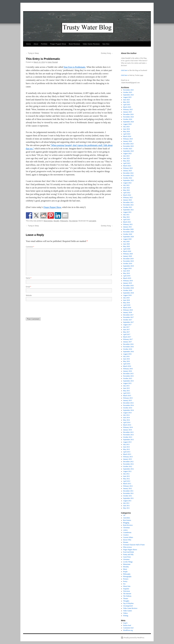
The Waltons (127, 596)
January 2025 (128, 112)
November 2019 (128, 261)
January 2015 (128, 400)
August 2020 (127, 239)
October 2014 (128, 408)
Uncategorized (128, 606)
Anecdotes (127, 518)
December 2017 (128, 315)
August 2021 (127, 212)
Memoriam (127, 564)
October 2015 (128, 378)
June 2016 (126, 359)
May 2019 (126, 273)
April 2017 (127, 334)
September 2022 (128, 180)
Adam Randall (53, 62)
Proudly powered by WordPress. (134, 638)
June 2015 (126, 388)
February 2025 (128, 109)
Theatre (126, 598)
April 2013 (127, 452)
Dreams (126, 542)
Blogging (126, 523)
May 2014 (126, 420)
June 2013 (126, 447)
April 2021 (127, 220)
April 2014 (127, 422)
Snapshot (126, 589)
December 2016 (128, 344)
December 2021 (128, 202)
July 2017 (126, 327)
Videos (125, 613)
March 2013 (127, 454)
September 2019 (128, 266)
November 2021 (128, 205)
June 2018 (126, 300)
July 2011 (126, 503)
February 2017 (128, 339)
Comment (30, 247)
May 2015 (126, 391)
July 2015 (126, 386)
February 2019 (128, 281)
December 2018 (128, 286)
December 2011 (128, 491)
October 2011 (128, 496)
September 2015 (128, 381)
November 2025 (128, 90)
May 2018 (126, 303)
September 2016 (128, 352)
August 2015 (127, 383)
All (124, 515)
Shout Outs (127, 586)
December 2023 (128, 144)
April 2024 (127, 134)
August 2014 (127, 413)
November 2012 (128, 464)
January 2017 (128, 342)
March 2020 (127, 251)
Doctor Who (127, 540)
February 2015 (128, 398)
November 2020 (128, 232)
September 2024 (128, 122)
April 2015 (127, 393)
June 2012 (126, 476)
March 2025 (127, 107)
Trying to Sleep (32, 53)
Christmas (126, 528)
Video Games (128, 611)
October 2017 (128, 320)
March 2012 (127, 484)
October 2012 (128, 466)
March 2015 (127, 396)
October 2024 (128, 119)
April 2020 (127, 249)
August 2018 (127, 295)
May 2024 (126, 131)
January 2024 (128, 141)
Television (127, 591)
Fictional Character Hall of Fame (134, 545)
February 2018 (128, 310)
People (125, 572)
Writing (126, 616)
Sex (124, 584)
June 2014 (126, 418)
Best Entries (48, 221)
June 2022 (126, 188)
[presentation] (46, 309)
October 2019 (128, 264)
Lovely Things (128, 562)
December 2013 (128, 432)
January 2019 (128, 283)
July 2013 (126, 444)
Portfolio (44, 44)
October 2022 (128, 178)
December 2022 (128, 173)
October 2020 (128, 234)
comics (125, 530)
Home (28, 44)
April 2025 (127, 105)
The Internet (73, 221)
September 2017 (128, 322)
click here (124, 70)
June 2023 (126, 158)
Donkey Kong (107, 53)
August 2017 (127, 325)
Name (29, 278)
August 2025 (127, 97)
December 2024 (128, 114)
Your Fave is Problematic (74, 67)
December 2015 (128, 374)
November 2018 (128, 288)
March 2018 (127, 308)
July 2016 (126, 356)
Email (28, 287)
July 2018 (126, 298)
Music (125, 569)
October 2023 (128, 149)
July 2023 (126, 156)
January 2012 (128, 488)
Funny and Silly (128, 554)
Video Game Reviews (91, 44)
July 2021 (126, 215)
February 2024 (128, 139)
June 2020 (126, 244)
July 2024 (126, 127)
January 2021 (128, 227)
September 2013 (128, 440)
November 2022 (128, 176)
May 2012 (126, 479)
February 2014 (128, 427)
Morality (56, 221)
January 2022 (128, 200)
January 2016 (128, 371)
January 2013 (128, 459)
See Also (106, 44)
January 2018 (128, 312)
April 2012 (127, 481)
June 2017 (126, 330)
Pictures (126, 579)
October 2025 (128, 92)
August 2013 (127, 442)
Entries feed (127, 625)
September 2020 (128, 237)
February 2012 (128, 486)
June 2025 (126, 100)
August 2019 (127, 268)
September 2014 (128, 410)
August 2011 (127, 501)
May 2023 (126, 161)
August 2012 (127, 471)
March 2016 (127, 366)
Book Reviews (74, 44)
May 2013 (126, 449)
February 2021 (128, 224)
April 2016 (127, 364)
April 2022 (127, 193)
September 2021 (128, 210)
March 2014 (127, 425)
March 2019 (127, 278)
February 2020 (128, 254)
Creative (126, 535)
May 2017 (126, 332)
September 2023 (128, 151)
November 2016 (128, 347)
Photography (127, 576)
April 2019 (127, 276)
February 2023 (128, 168)
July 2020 (126, 242)
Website (29, 295)
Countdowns (127, 532)
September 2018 (128, 293)
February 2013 (128, 457)
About (36, 44)
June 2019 (126, 271)
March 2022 (127, 195)
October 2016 (128, 349)
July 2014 (126, 415)
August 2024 (127, 124)
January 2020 (128, 256)
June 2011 (126, 506)
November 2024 (128, 117)
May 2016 (126, 361)
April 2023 (127, 163)
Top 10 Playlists (128, 603)
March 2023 (127, 166)
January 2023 (128, 171)
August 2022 (127, 183)
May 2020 (126, 246)
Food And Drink (129, 552)
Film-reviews (128, 547)
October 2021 (128, 207)
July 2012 (126, 474)
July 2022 (126, 185)
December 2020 (128, 229)
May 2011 (126, 508)
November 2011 (128, 493)
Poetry (125, 581)
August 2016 (127, 354)
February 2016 (128, 369)
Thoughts (126, 601)
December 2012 (128, 462)
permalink (93, 221)
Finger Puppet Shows (130, 550)
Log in (125, 623)
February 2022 (128, 198)
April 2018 (127, 305)
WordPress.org (128, 630)
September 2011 (128, 498)
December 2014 (128, 403)
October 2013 (128, 437)
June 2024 (126, 129)
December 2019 (128, 259)
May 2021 (126, 217)
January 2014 (128, 430)
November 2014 (128, 405)
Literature (126, 559)
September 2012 (128, 469)
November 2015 (128, 376)
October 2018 (128, 290)
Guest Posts (127, 557)
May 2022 (126, 190)
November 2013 (128, 435)
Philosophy (64, 221)
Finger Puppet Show (58, 44)
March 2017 (127, 337)
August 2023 (127, 153)
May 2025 (126, 102)
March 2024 (127, 136)
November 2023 (128, 146)
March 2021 (127, 222)
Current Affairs (128, 537)
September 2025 (128, 95)
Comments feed (128, 628)
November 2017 (128, 317)
